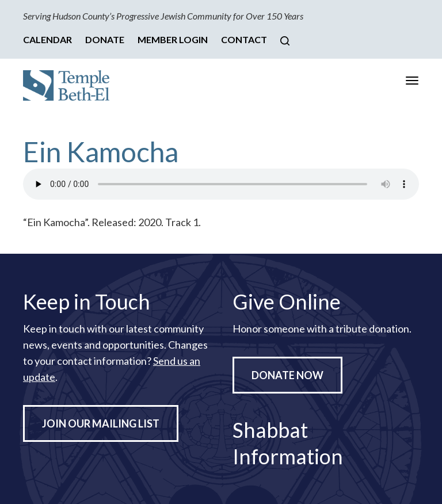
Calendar (47, 39)
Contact (244, 39)
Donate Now (287, 375)
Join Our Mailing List (101, 423)
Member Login (173, 39)
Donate (105, 39)
